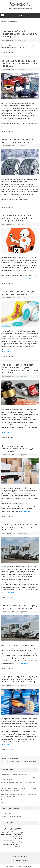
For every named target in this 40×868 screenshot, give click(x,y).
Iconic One (10, 866)
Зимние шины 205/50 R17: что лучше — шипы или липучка (17, 141)
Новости (10, 53)
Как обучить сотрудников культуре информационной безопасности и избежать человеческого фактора (20, 679)
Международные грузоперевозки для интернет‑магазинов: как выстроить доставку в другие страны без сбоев (19, 777)
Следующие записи (30, 762)
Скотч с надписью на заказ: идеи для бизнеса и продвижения (18, 293)
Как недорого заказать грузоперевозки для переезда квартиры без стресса (17, 449)
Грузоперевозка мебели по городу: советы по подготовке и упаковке (20, 607)
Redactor (10, 40)
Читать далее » (18, 126)
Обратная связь (6, 813)
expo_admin (11, 70)
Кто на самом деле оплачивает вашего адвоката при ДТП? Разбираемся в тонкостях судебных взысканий (20, 369)
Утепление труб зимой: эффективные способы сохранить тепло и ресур (19, 34)
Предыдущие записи (11, 762)
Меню (20, 15)
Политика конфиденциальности (11, 817)
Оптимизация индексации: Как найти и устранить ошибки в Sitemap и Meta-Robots (17, 218)
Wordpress (30, 866)
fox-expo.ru (20, 4)
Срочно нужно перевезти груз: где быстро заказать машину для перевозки (19, 527)
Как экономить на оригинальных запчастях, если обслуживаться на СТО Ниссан (19, 63)
